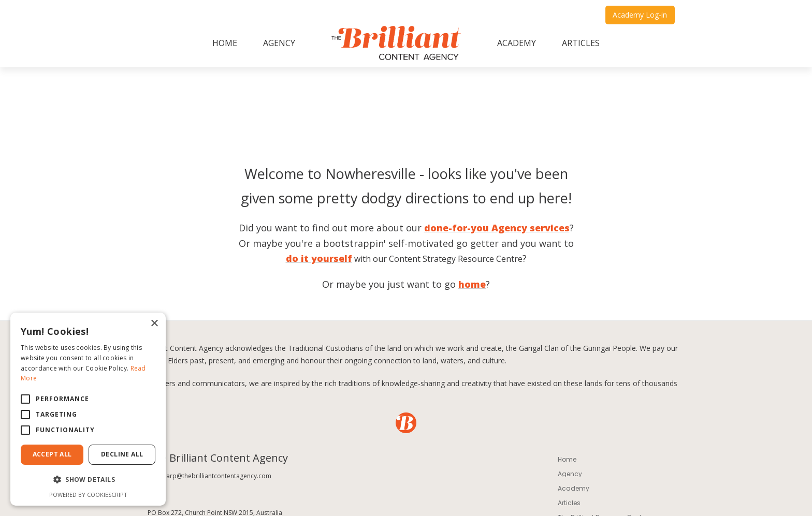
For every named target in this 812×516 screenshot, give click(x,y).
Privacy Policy (294, 461)
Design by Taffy (557, 496)
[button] (88, 480)
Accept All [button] (52, 454)
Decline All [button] (122, 454)
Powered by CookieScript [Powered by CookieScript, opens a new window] (88, 495)
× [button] (154, 324)
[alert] (88, 409)
